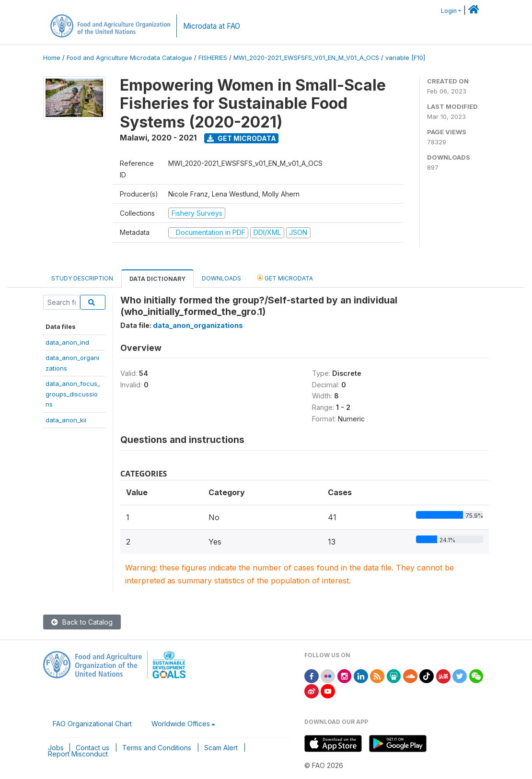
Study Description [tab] (82, 278)
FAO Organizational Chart (92, 724)
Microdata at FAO (212, 26)
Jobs (56, 748)
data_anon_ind (67, 342)
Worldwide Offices (181, 724)
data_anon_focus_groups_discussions (73, 394)
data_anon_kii (66, 420)
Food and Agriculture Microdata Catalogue (129, 58)
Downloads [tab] (221, 278)
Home (52, 58)
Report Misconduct (78, 754)
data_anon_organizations (198, 325)
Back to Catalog (82, 622)
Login (449, 11)
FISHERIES (213, 58)
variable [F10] (405, 58)
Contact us (93, 748)
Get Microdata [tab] (285, 278)
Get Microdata (242, 138)
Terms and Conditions (157, 748)
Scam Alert (221, 748)
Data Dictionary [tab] (157, 279)
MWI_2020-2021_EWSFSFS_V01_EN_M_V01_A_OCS (306, 58)
